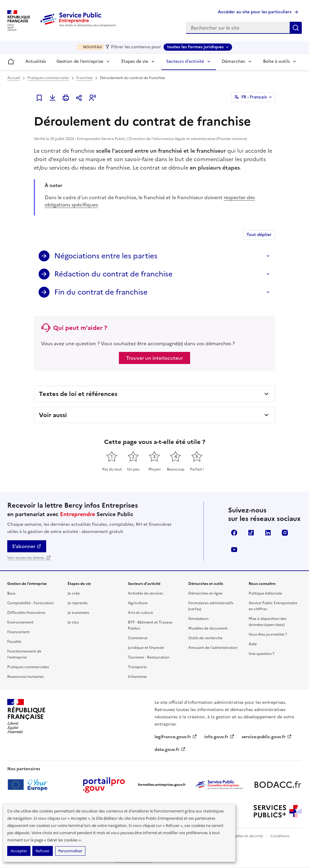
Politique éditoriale (265, 593)
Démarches (233, 61)
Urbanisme (137, 677)
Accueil (14, 78)
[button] (92, 98)
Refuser (43, 851)
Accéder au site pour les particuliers (255, 12)
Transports (137, 667)
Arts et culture (140, 613)
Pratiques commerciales (48, 78)
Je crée (74, 593)
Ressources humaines (25, 677)
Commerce (138, 638)
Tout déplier (259, 235)
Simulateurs (198, 619)
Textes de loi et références (78, 394)
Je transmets (78, 613)
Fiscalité (14, 642)
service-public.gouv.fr (267, 737)
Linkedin (268, 533)
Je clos (73, 622)
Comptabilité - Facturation (30, 603)
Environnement (20, 622)
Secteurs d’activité (185, 61)
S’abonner (27, 546)
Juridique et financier (146, 648)
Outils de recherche (205, 638)
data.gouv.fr (170, 750)
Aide (253, 644)
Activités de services (145, 593)
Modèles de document (208, 628)
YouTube (234, 550)
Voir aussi (53, 415)
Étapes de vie (135, 61)
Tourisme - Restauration (149, 657)
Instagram (285, 533)
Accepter (19, 851)
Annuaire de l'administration (213, 648)
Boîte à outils (276, 61)
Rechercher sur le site (296, 28)
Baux (11, 593)
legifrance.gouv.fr (176, 737)
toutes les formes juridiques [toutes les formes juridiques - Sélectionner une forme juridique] (195, 47)
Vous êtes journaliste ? (268, 634)
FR (254, 97)
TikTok (251, 533)
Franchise (84, 78)
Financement (18, 632)
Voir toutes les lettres (29, 558)
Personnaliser (70, 851)
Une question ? (261, 654)
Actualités (36, 61)
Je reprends (78, 603)
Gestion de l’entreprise (80, 61)
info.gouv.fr (219, 737)
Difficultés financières (26, 613)
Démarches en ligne (205, 593)
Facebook (234, 533)
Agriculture (138, 603)
